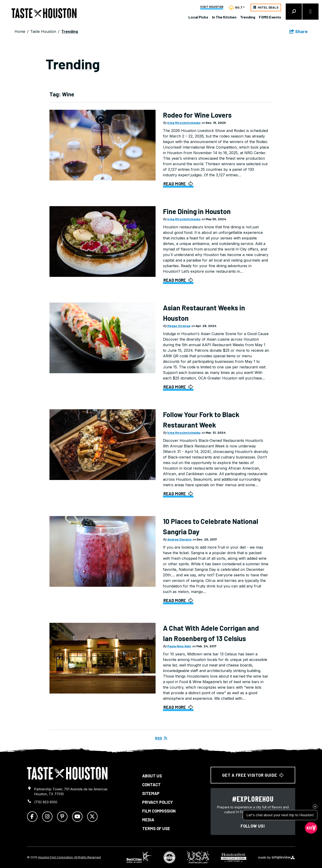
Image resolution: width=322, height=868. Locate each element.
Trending (248, 17)
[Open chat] (311, 828)
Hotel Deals (268, 7)
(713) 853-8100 (46, 802)
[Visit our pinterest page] (62, 817)
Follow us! (253, 826)
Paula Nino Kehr (179, 646)
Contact (151, 785)
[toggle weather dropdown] (237, 7)
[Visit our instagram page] (47, 817)
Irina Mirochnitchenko (184, 123)
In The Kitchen (224, 17)
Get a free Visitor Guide (253, 775)
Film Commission (159, 811)
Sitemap (151, 793)
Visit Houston (212, 7)
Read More (175, 184)
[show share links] (298, 32)
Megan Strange (179, 326)
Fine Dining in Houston (197, 211)
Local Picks (198, 17)
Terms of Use (156, 828)
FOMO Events (270, 17)
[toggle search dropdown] (294, 12)
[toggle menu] (310, 12)
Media (148, 820)
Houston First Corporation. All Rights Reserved (69, 857)
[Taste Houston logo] (67, 773)
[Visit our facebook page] (32, 817)
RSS (161, 738)
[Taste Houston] (44, 13)
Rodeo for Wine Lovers (197, 115)
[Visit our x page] (92, 817)
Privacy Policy (158, 802)
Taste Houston (43, 31)
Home (20, 31)
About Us (152, 776)
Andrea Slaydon (179, 539)
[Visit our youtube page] (77, 817)
